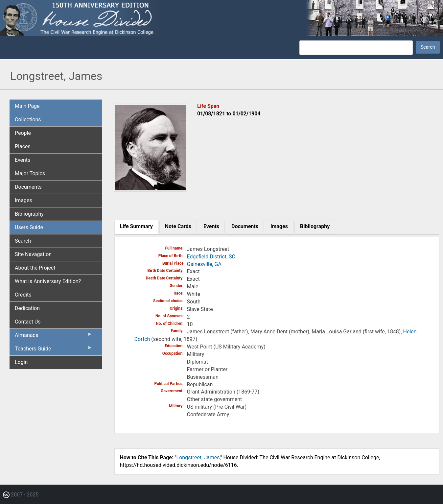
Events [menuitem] (23, 160)
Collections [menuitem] (28, 120)
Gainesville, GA (204, 264)
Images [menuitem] (23, 200)
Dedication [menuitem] (27, 308)
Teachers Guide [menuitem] (54, 350)
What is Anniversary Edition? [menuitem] (48, 281)
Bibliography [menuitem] (29, 214)
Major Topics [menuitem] (30, 173)
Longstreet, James (198, 457)
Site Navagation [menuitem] (33, 254)
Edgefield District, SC (211, 257)
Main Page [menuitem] (27, 106)
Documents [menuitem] (28, 187)
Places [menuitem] (23, 146)
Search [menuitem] (23, 241)
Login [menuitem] (21, 362)
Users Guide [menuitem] (29, 227)
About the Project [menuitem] (35, 268)
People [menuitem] (23, 133)
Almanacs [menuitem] (54, 337)
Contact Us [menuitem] (28, 322)
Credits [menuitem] (23, 295)
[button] (151, 189)
